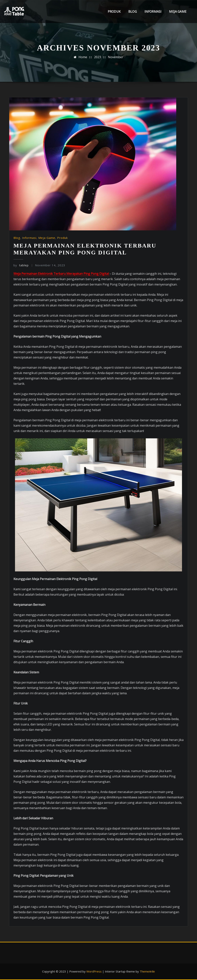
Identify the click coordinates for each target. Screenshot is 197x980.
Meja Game (178, 12)
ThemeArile (147, 971)
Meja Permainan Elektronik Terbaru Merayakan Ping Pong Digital (61, 274)
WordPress (94, 971)
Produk (114, 12)
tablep (21, 265)
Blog (133, 12)
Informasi (153, 12)
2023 (98, 57)
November (116, 57)
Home (83, 57)
